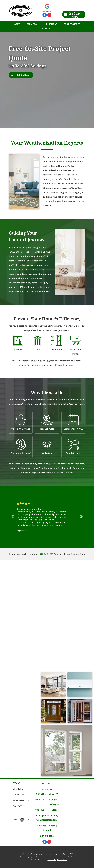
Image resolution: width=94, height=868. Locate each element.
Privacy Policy (62, 860)
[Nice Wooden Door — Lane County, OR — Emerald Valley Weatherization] (53, 711)
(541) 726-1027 (46, 554)
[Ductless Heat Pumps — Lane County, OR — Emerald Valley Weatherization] (80, 684)
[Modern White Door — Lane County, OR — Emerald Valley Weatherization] (80, 711)
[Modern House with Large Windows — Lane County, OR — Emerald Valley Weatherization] (53, 684)
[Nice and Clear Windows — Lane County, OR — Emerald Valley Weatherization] (67, 751)
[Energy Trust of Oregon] (29, 820)
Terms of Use (52, 860)
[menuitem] (17, 24)
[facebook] (45, 15)
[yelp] (49, 15)
